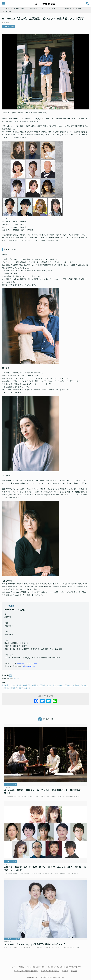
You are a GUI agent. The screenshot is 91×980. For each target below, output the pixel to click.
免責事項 (65, 969)
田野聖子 (24, 693)
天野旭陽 (44, 690)
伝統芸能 (68, 9)
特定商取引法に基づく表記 (50, 969)
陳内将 (21, 690)
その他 (8, 12)
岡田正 (31, 693)
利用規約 (21, 965)
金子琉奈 (78, 690)
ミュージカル (19, 9)
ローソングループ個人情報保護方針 (26, 969)
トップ (13, 965)
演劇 (7, 9)
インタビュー (11, 937)
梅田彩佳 (36, 690)
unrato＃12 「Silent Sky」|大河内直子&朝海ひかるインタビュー (38, 942)
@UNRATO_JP (31, 671)
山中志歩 (14, 690)
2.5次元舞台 (33, 9)
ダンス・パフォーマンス (51, 9)
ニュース (8, 31)
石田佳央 (17, 693)
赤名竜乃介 (28, 690)
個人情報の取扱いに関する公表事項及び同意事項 (64, 965)
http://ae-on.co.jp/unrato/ (28, 668)
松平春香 (7, 690)
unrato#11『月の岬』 (66, 690)
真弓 (56, 690)
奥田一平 (38, 693)
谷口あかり (9, 693)
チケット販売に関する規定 (36, 965)
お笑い (78, 9)
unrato (50, 690)
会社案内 (74, 969)
